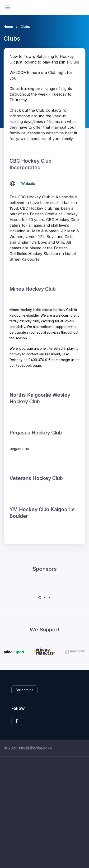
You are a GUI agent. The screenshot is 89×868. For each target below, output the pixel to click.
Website (28, 183)
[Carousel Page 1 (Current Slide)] (40, 598)
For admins (24, 690)
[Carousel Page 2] (45, 598)
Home (8, 27)
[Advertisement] (44, 812)
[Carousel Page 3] (49, 598)
